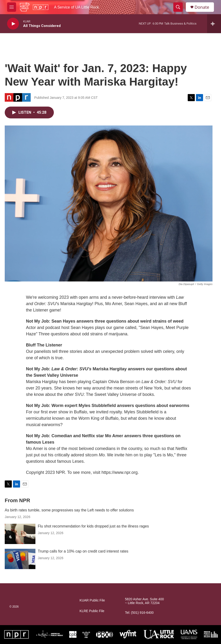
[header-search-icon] (178, 7)
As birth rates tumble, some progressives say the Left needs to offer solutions (69, 510)
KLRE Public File (92, 611)
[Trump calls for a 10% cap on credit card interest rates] (20, 559)
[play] (13, 24)
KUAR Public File (92, 600)
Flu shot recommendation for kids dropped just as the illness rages (93, 526)
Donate (202, 7)
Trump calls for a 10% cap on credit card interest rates (83, 551)
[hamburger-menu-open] (12, 7)
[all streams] (214, 24)
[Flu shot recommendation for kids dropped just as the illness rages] (20, 534)
